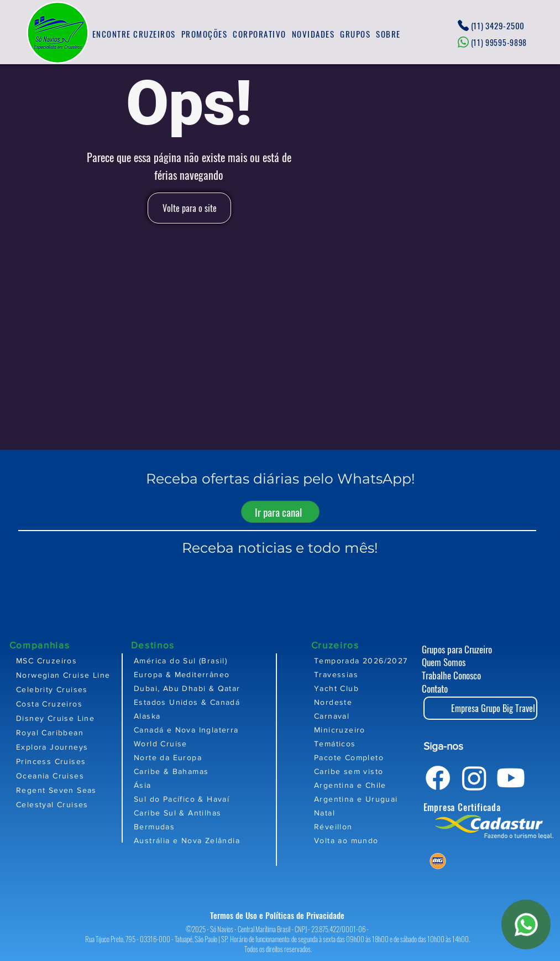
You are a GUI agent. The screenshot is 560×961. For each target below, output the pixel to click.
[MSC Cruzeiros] (68, 661)
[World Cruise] (221, 743)
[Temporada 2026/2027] (378, 660)
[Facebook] (438, 778)
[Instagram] (474, 778)
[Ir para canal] (280, 512)
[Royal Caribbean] (68, 733)
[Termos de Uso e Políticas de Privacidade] (280, 915)
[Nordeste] (378, 702)
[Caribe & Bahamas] (221, 771)
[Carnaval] (378, 716)
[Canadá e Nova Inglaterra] (221, 729)
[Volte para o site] (189, 208)
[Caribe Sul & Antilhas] (221, 812)
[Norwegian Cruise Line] (68, 675)
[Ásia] (221, 785)
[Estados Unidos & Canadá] (221, 702)
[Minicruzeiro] (378, 729)
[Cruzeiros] (350, 645)
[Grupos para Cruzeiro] (467, 649)
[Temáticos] (378, 743)
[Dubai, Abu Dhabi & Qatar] (221, 688)
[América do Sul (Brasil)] (221, 660)
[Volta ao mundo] (378, 840)
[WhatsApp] (526, 924)
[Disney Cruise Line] (68, 718)
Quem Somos (444, 662)
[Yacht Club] (378, 688)
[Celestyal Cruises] (68, 804)
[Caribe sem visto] (378, 771)
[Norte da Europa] (221, 757)
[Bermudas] (221, 826)
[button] (134, 34)
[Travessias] (378, 674)
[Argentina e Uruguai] (378, 799)
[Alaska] (221, 716)
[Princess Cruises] (68, 761)
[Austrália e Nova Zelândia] (221, 840)
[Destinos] (170, 645)
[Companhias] (49, 645)
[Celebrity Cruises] (68, 689)
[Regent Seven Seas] (68, 790)
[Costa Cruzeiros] (68, 704)
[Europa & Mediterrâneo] (221, 674)
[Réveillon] (378, 826)
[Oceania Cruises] (68, 776)
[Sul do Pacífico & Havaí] (221, 799)
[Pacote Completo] (378, 757)
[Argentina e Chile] (378, 785)
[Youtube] (511, 778)
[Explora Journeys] (68, 747)
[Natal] (378, 812)
